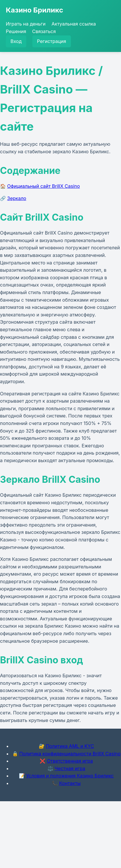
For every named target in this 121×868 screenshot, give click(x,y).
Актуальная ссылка (74, 24)
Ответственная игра (70, 761)
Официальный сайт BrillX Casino (44, 186)
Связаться (44, 31)
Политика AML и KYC (70, 746)
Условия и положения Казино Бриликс (70, 776)
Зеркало (17, 198)
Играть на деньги (26, 24)
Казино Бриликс (35, 10)
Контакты (70, 783)
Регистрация (52, 41)
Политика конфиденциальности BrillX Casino (70, 754)
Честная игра (70, 768)
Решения (16, 31)
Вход (16, 41)
